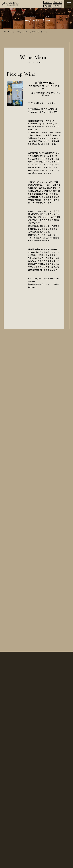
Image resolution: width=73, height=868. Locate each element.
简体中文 (57, 2)
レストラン (12, 32)
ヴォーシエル (23, 32)
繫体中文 (48, 6)
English (48, 2)
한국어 (57, 6)
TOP (4, 32)
